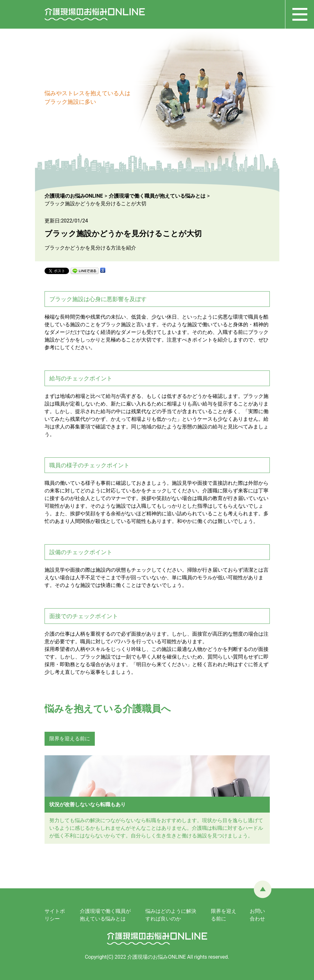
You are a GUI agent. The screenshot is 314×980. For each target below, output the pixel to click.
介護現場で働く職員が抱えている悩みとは (105, 915)
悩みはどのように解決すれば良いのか (171, 915)
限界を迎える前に (70, 739)
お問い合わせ (257, 915)
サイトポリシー (55, 915)
